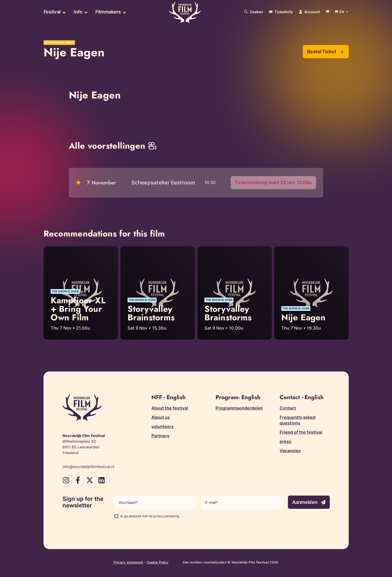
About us (161, 418)
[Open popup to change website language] (342, 12)
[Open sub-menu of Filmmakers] (124, 12)
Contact (288, 408)
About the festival (170, 408)
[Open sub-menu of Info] (85, 12)
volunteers (163, 427)
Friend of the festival (301, 432)
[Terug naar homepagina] (185, 13)
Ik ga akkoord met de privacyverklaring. (150, 516)
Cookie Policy (158, 562)
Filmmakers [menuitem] (108, 12)
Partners (160, 436)
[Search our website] (254, 12)
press (285, 442)
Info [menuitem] (78, 12)
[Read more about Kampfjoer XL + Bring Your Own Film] (81, 293)
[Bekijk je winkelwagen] (328, 12)
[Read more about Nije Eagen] (311, 293)
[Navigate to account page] (309, 12)
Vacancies (290, 451)
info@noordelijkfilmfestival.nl (88, 467)
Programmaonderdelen (239, 408)
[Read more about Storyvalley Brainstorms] (158, 293)
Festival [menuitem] (52, 12)
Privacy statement (128, 562)
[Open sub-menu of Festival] (64, 12)
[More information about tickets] (281, 12)
